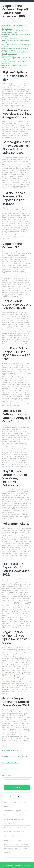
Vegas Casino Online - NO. (11, 39)
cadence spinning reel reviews (16, 811)
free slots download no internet (16, 836)
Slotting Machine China (11, 763)
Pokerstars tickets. (8, 56)
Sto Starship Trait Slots (10, 769)
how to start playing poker (14, 815)
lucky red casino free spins (14, 832)
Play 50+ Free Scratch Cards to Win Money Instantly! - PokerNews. (16, 53)
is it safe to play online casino (16, 828)
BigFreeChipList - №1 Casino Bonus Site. (15, 25)
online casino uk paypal (13, 823)
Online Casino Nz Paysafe (11, 751)
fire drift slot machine (12, 840)
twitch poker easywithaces (14, 819)
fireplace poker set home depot (16, 844)
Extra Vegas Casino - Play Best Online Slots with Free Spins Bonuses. (16, 32)
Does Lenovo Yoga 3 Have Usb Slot (15, 757)
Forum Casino (7, 775)
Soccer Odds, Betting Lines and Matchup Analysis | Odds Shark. (15, 49)
